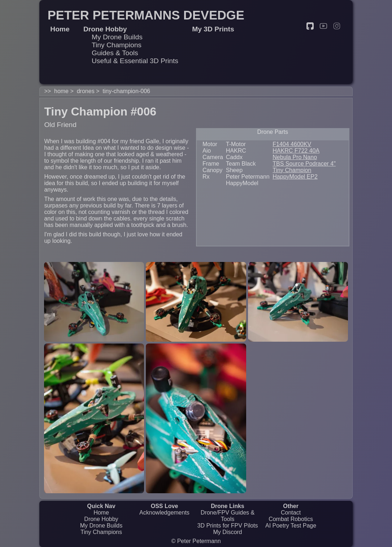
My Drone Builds (117, 37)
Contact (291, 513)
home (61, 91)
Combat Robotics (291, 519)
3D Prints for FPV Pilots (227, 526)
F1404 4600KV (292, 144)
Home (101, 513)
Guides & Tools (115, 53)
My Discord (228, 532)
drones (86, 91)
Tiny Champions (117, 45)
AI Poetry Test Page (291, 526)
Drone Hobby (101, 519)
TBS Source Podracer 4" (304, 164)
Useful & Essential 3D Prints (135, 61)
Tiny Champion (292, 170)
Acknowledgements (164, 513)
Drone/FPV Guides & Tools (228, 516)
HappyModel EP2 (295, 177)
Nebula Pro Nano (295, 157)
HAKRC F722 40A (296, 151)
